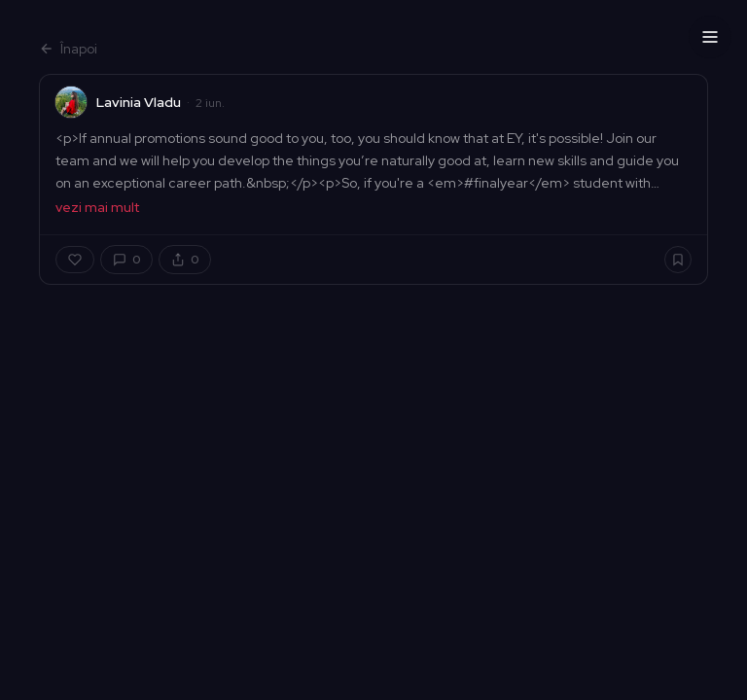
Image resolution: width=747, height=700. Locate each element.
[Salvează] (678, 260)
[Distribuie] (185, 260)
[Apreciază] (75, 260)
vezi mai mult (97, 207)
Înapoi (68, 49)
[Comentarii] (126, 260)
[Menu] (710, 37)
